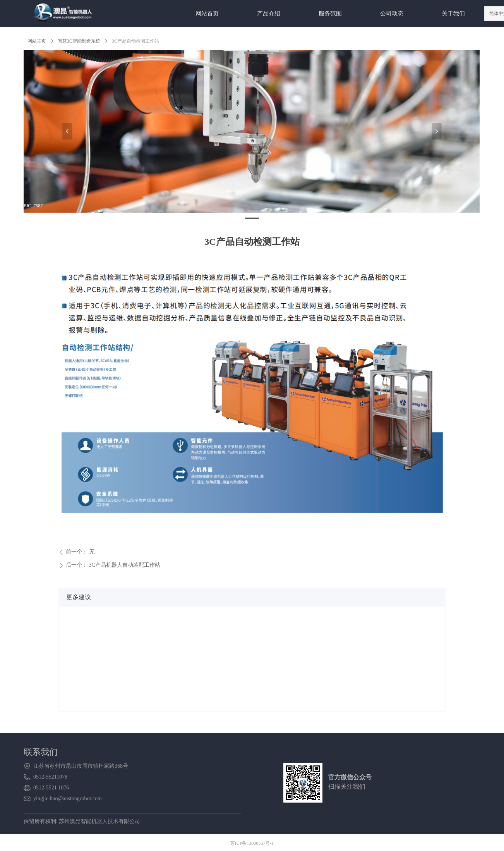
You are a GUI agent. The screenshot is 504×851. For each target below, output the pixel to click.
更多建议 (79, 597)
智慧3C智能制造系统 (79, 41)
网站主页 (37, 41)
